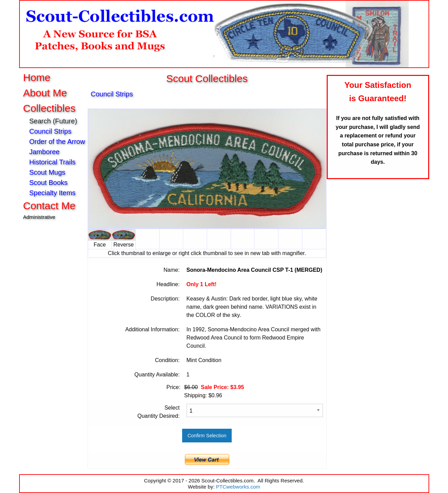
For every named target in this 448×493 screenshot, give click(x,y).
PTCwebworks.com (238, 487)
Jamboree (45, 152)
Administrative (39, 217)
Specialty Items (53, 193)
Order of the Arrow (57, 142)
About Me (45, 93)
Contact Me (49, 206)
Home (37, 77)
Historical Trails (53, 162)
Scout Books (49, 183)
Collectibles (49, 108)
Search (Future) (54, 121)
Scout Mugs (47, 172)
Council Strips (50, 131)
